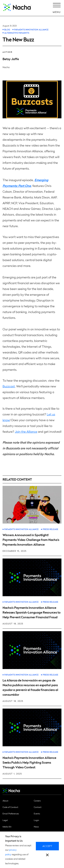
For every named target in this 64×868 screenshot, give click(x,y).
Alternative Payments (17, 33)
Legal (5, 820)
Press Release (50, 529)
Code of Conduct (10, 807)
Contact (38, 807)
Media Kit (7, 827)
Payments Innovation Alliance (31, 30)
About (5, 801)
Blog (7, 30)
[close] (47, 855)
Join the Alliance (26, 431)
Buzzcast (9, 386)
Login (36, 820)
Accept (47, 846)
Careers (37, 801)
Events (37, 814)
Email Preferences (11, 814)
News (36, 827)
